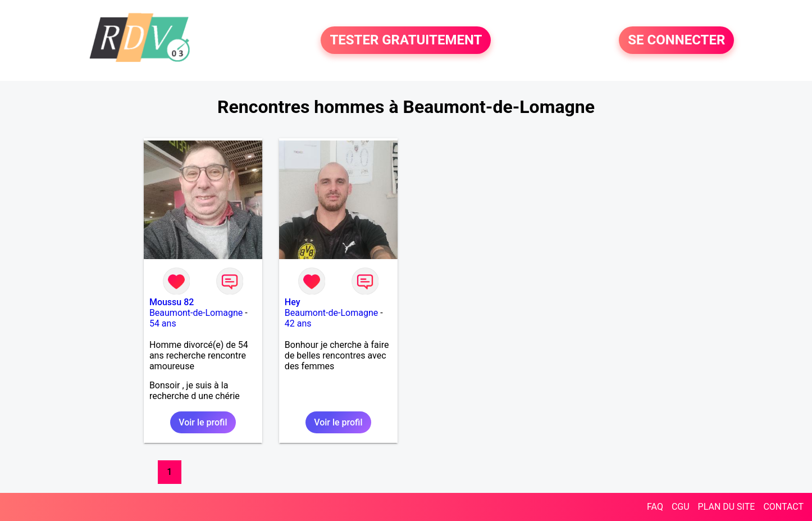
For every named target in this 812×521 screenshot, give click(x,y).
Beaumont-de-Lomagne (196, 313)
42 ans (298, 323)
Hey (293, 302)
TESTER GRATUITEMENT (406, 40)
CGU (681, 507)
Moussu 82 (172, 302)
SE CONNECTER (676, 40)
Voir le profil (203, 422)
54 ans (163, 323)
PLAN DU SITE (727, 507)
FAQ (655, 507)
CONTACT (783, 507)
